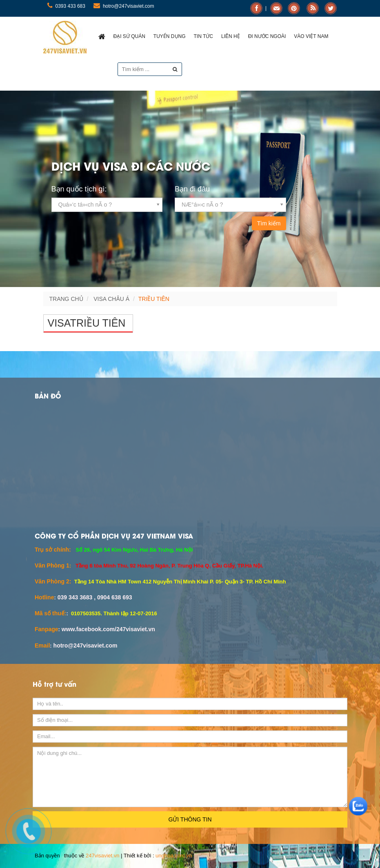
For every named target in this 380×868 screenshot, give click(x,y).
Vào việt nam (311, 36)
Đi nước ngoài (267, 36)
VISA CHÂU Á (111, 299)
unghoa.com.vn (174, 856)
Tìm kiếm (269, 223)
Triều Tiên (154, 299)
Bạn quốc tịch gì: (79, 189)
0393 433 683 (66, 6)
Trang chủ (66, 299)
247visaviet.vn (102, 856)
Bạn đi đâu (192, 189)
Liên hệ (231, 36)
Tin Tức (203, 36)
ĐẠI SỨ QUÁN (129, 36)
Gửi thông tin (190, 819)
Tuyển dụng (170, 36)
